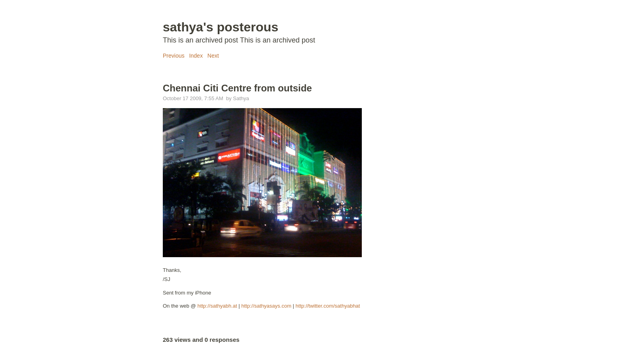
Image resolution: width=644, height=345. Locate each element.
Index (196, 56)
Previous (174, 56)
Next (213, 56)
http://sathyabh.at (217, 306)
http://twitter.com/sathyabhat (328, 306)
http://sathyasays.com (266, 306)
